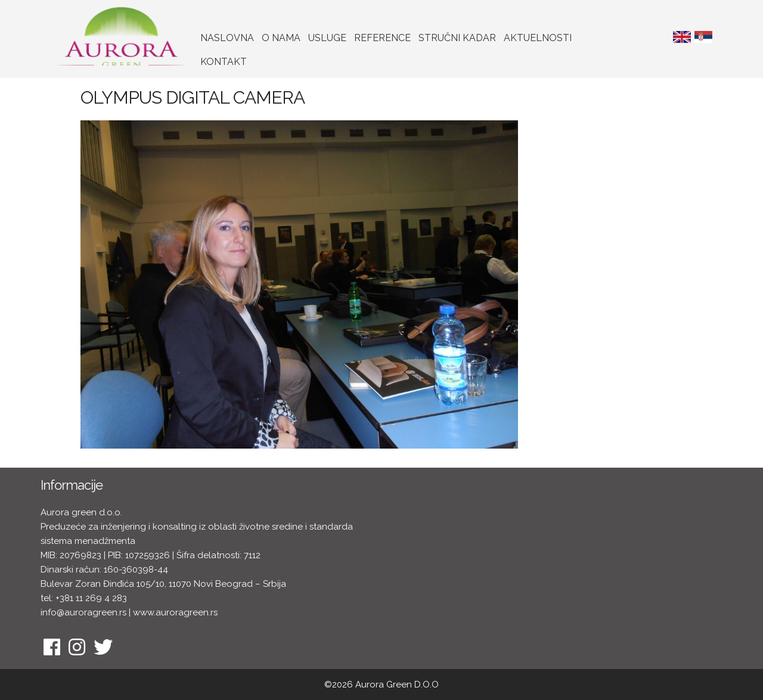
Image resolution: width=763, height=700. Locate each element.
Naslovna (227, 38)
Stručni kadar (457, 38)
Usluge (327, 38)
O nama (281, 38)
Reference (382, 38)
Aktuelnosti (538, 38)
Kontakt (224, 62)
